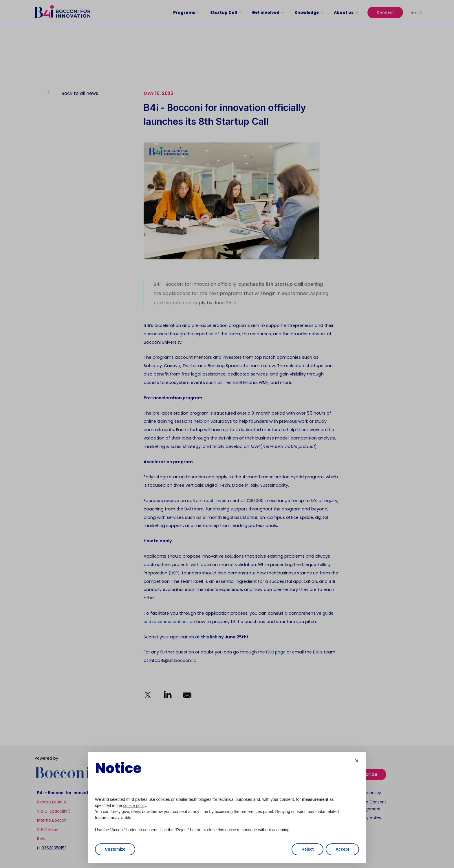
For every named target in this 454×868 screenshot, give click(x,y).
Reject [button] (307, 849)
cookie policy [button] (134, 805)
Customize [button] (115, 849)
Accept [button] (342, 849)
